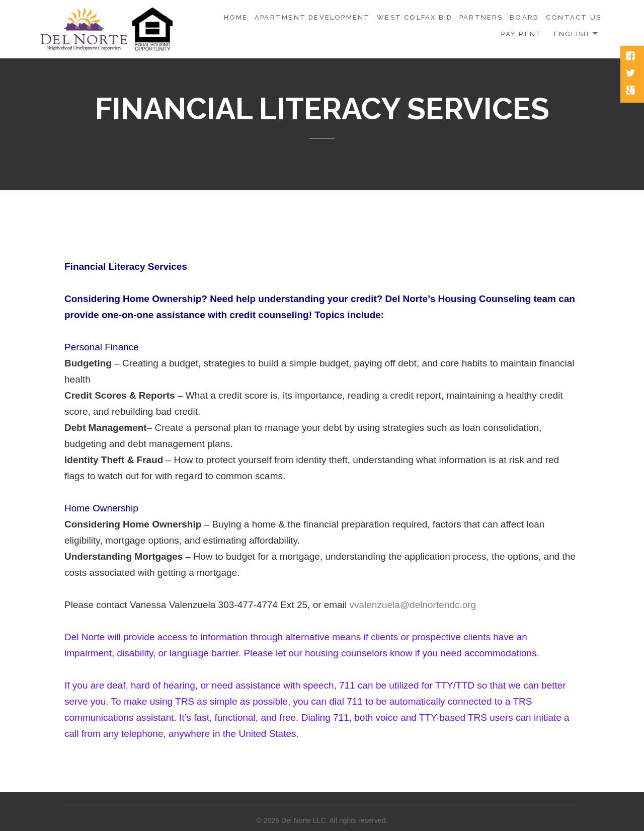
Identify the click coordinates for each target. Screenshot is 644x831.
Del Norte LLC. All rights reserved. (335, 820)
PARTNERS (481, 17)
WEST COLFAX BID (415, 17)
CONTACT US (574, 17)
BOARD (524, 17)
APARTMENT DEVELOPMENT (312, 17)
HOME (236, 17)
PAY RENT (521, 34)
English (572, 34)
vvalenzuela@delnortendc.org (413, 605)
